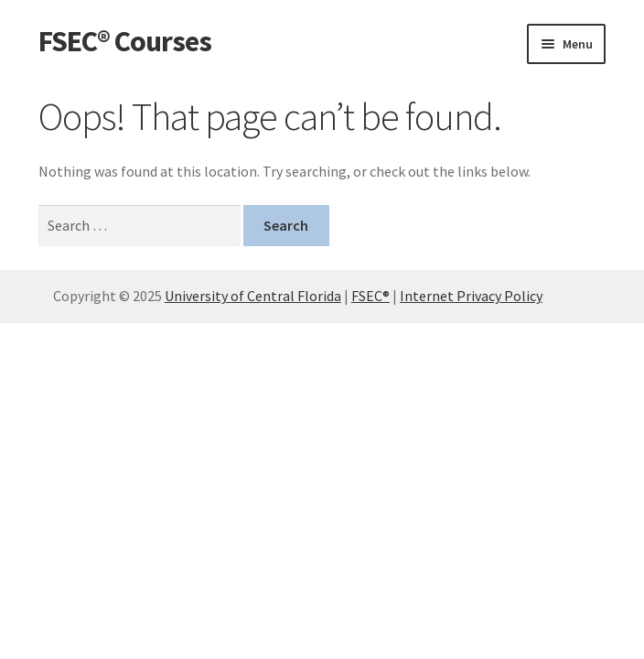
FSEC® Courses (125, 41)
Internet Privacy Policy (471, 296)
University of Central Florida (253, 296)
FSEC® (370, 296)
